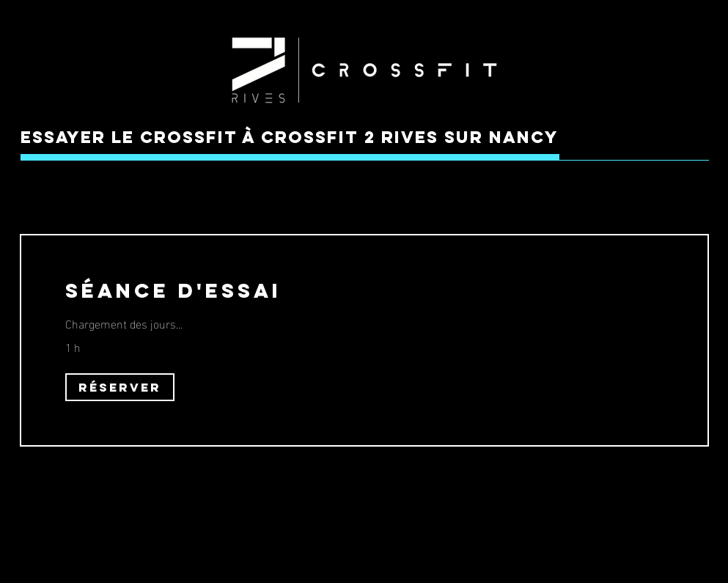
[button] (120, 387)
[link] (364, 291)
